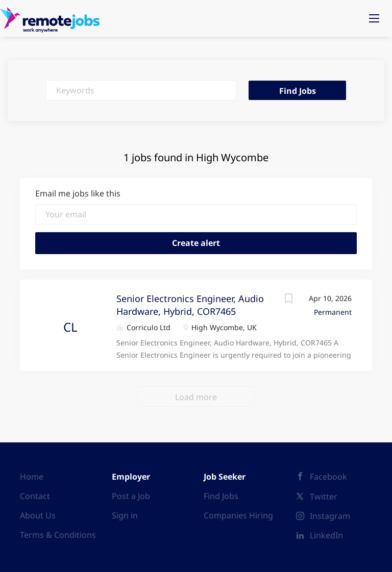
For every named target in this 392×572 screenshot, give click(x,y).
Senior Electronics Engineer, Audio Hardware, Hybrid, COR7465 (190, 305)
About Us (38, 515)
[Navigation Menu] (374, 18)
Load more (196, 397)
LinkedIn (326, 535)
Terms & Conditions (58, 535)
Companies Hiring (238, 515)
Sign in (125, 515)
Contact (35, 496)
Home (32, 477)
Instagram (330, 516)
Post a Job (131, 496)
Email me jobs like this (78, 193)
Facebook (328, 477)
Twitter (324, 496)
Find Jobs (298, 91)
